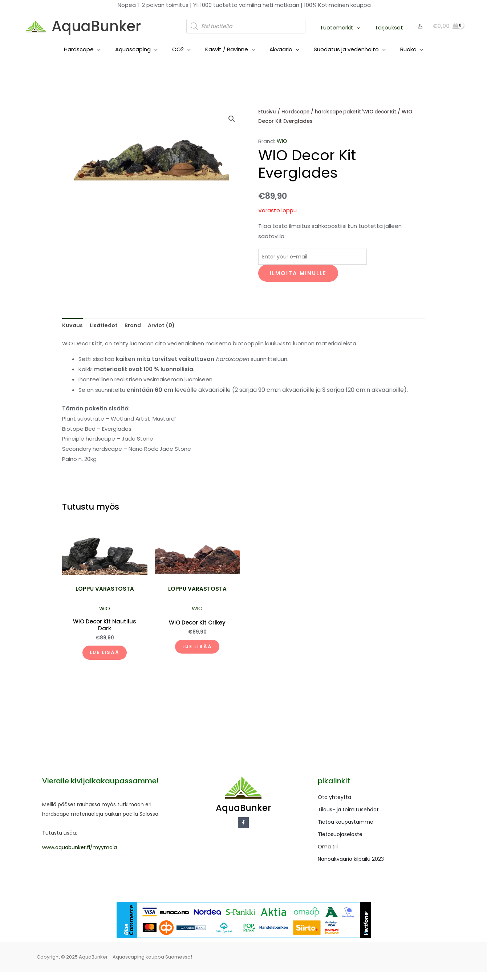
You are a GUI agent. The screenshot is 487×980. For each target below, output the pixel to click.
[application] (362, 27)
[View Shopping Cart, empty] (446, 26)
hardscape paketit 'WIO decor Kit (361, 112)
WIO (282, 141)
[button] (232, 119)
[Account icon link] (420, 26)
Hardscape (297, 112)
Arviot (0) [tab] (165, 327)
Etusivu (267, 112)
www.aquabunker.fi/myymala (80, 855)
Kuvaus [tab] (73, 327)
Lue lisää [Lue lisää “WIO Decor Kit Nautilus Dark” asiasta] (105, 657)
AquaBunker (96, 26)
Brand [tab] (135, 327)
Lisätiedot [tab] (105, 327)
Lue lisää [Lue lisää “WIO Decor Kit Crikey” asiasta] (197, 652)
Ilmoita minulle (298, 274)
